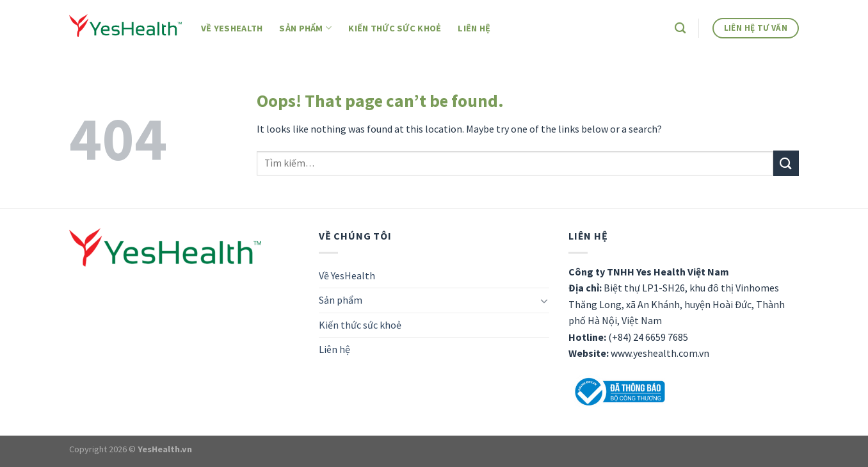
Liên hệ (474, 28)
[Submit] (786, 163)
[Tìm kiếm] (680, 29)
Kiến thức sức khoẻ (395, 28)
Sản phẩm (305, 28)
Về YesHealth (232, 28)
